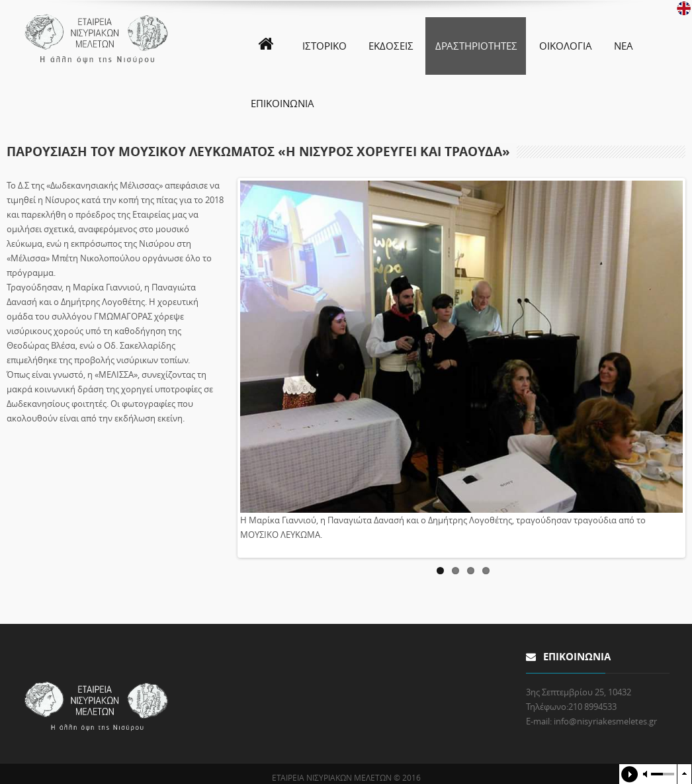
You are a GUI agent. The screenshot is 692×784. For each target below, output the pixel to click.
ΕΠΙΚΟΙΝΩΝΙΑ (282, 103)
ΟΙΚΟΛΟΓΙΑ (566, 46)
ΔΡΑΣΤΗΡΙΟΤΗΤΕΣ (476, 46)
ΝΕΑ (624, 46)
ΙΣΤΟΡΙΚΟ (324, 46)
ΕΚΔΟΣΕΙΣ (391, 46)
